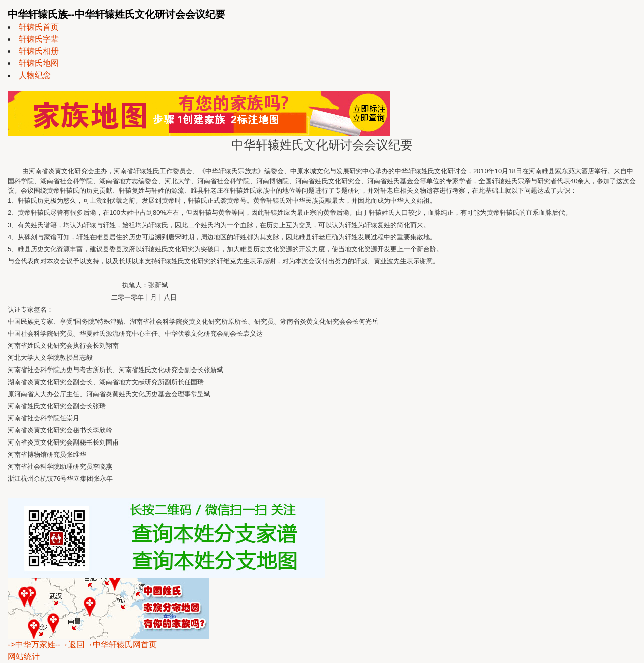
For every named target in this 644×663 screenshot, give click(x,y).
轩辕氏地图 (39, 63)
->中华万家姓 (31, 645)
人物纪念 (35, 75)
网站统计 (24, 657)
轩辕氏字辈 (39, 39)
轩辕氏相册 (39, 51)
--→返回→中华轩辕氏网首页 (106, 645)
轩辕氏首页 (39, 27)
